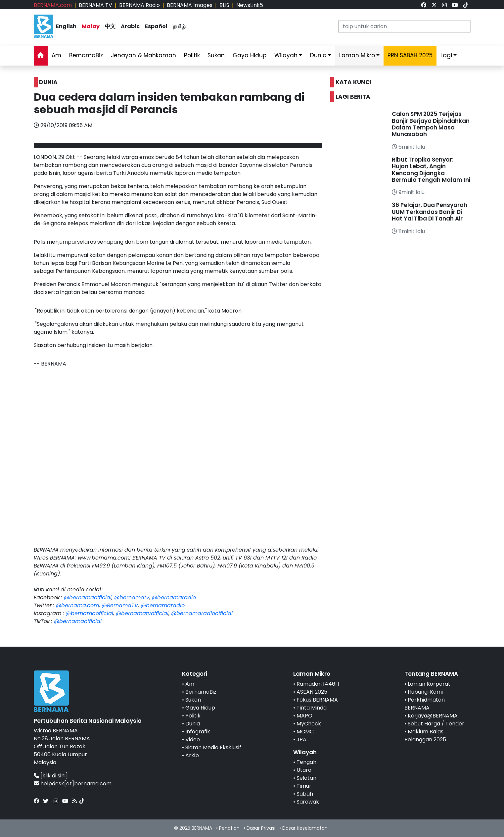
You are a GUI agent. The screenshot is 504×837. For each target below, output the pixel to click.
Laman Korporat (429, 684)
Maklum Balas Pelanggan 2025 (425, 736)
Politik (192, 55)
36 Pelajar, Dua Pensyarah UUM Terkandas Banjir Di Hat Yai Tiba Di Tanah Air (430, 212)
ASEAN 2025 (312, 692)
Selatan (306, 778)
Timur (304, 786)
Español (156, 26)
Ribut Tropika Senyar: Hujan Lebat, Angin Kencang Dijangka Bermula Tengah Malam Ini (431, 170)
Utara (304, 770)
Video (193, 739)
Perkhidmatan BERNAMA (425, 704)
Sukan (216, 55)
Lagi (446, 55)
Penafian (229, 828)
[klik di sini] (54, 776)
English (66, 26)
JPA (301, 739)
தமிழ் (179, 26)
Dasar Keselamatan (305, 828)
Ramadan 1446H (318, 684)
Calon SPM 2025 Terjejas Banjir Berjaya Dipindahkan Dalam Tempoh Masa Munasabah (431, 124)
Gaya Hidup (250, 55)
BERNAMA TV (95, 5)
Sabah (305, 794)
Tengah (306, 762)
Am (56, 55)
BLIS (224, 5)
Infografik (198, 732)
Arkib (192, 755)
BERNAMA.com (53, 5)
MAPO (304, 716)
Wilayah (286, 55)
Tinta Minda (312, 708)
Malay (91, 26)
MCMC (305, 732)
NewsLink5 (250, 5)
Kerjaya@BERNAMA (433, 716)
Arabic (130, 26)
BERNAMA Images (190, 5)
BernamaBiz (86, 55)
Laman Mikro (357, 55)
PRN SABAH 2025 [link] (410, 55)
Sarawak (308, 802)
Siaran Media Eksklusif (213, 747)
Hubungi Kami (425, 692)
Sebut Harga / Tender (436, 724)
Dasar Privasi (261, 828)
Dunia (318, 55)
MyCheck (309, 724)
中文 (110, 26)
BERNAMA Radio (139, 5)
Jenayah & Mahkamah (143, 55)
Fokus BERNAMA (317, 700)
